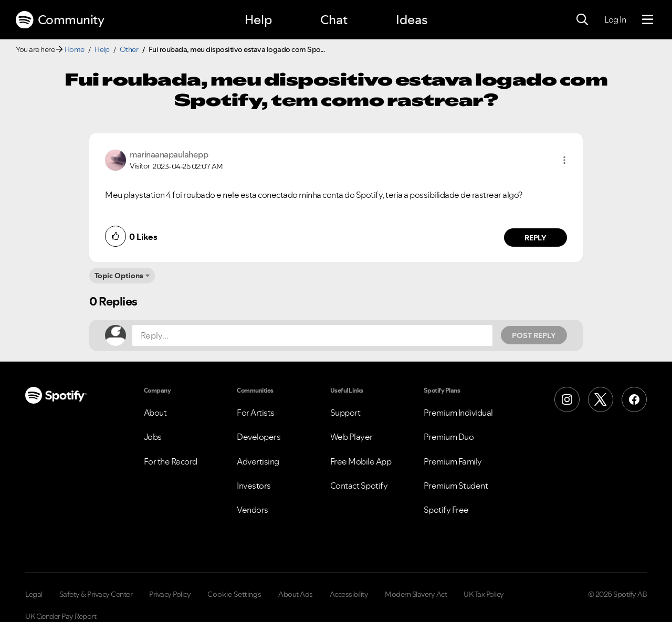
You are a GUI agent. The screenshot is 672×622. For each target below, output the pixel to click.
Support (345, 413)
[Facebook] (634, 399)
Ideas (412, 20)
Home (75, 49)
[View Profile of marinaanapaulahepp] (169, 154)
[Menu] (648, 20)
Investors (254, 486)
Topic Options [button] (119, 276)
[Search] (582, 20)
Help (258, 20)
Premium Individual (458, 413)
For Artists (256, 413)
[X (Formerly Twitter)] (601, 399)
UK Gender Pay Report (61, 616)
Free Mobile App (361, 461)
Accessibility (349, 594)
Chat (334, 20)
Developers (259, 437)
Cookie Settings (234, 594)
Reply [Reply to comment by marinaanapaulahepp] (536, 238)
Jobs (153, 437)
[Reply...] (312, 335)
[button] (564, 160)
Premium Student (456, 486)
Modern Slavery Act (416, 594)
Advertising (258, 461)
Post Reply (534, 335)
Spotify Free (446, 510)
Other (129, 49)
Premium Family (453, 461)
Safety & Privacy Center (96, 594)
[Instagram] (567, 399)
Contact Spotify (359, 486)
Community (60, 20)
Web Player (351, 437)
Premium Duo (449, 437)
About (155, 413)
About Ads (296, 594)
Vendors (253, 510)
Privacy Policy (170, 594)
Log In (615, 19)
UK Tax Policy (484, 594)
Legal (34, 594)
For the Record (171, 461)
